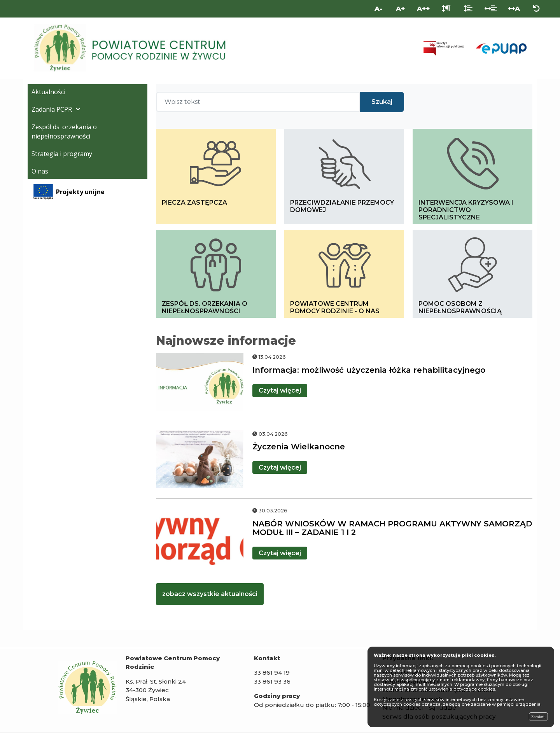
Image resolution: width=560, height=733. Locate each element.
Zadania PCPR (52, 109)
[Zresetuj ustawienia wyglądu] (536, 9)
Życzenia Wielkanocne (299, 447)
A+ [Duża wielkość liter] (400, 9)
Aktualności (48, 92)
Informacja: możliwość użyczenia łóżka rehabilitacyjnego (369, 370)
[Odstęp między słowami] (491, 9)
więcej (280, 390)
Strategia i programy (62, 154)
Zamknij (538, 717)
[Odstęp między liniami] (468, 9)
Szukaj (382, 102)
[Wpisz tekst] (258, 102)
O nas (40, 171)
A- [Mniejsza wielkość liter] (378, 9)
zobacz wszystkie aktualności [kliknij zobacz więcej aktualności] (210, 594)
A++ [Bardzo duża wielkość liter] (423, 9)
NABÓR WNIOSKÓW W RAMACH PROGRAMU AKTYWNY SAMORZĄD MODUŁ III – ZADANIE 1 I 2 (392, 528)
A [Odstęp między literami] (514, 9)
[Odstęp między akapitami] (446, 9)
